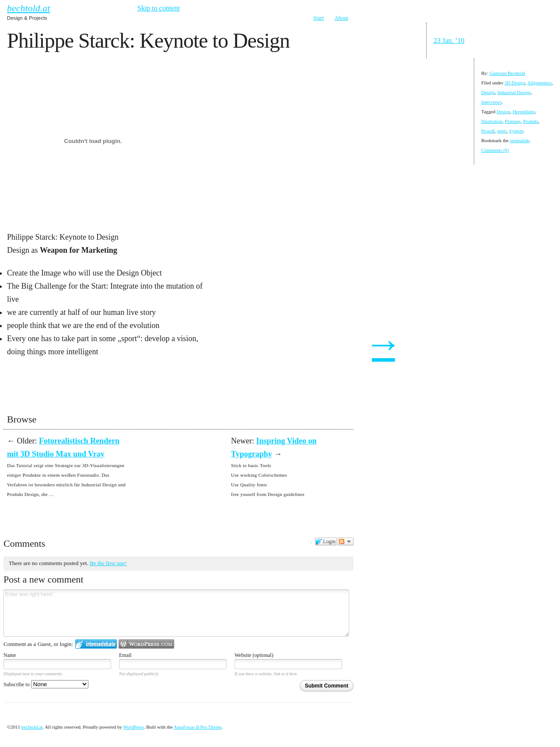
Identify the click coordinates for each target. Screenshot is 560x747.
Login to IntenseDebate (96, 644)
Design (488, 92)
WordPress (133, 727)
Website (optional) (254, 655)
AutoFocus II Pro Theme (198, 727)
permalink (520, 140)
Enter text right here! (176, 613)
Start (318, 18)
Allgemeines (539, 83)
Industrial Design (514, 92)
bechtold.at (28, 8)
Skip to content (159, 8)
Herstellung (524, 112)
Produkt (530, 121)
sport (502, 131)
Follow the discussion (346, 541)
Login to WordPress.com (146, 644)
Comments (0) (495, 150)
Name (10, 655)
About (342, 18)
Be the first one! (108, 563)
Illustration (492, 121)
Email (125, 655)
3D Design (515, 83)
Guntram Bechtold (507, 73)
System (516, 131)
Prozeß (488, 131)
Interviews (491, 102)
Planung (513, 121)
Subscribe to (46, 684)
